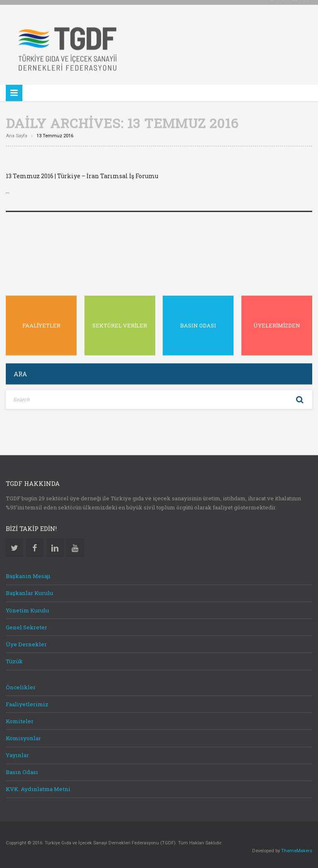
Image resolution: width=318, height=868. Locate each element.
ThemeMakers (297, 849)
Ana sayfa (17, 134)
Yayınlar (17, 753)
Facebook (35, 546)
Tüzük (14, 660)
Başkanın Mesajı (28, 574)
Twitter (14, 546)
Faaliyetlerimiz (27, 702)
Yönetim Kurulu (27, 608)
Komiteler (20, 719)
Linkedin (55, 546)
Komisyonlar (23, 736)
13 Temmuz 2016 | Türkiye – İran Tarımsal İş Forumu (82, 174)
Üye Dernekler (26, 642)
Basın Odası (22, 770)
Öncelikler (21, 685)
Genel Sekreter (26, 625)
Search (300, 398)
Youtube (75, 546)
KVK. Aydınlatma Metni (38, 787)
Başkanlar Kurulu (29, 591)
